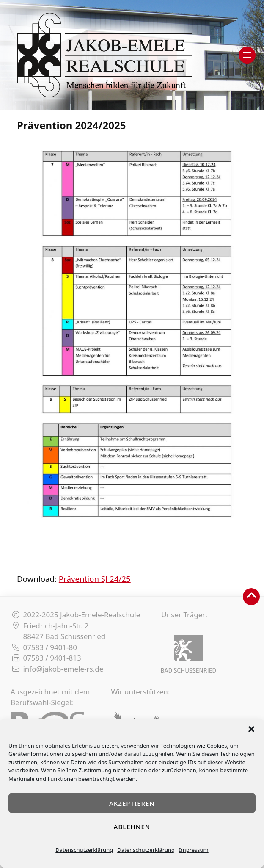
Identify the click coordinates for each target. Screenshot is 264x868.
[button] (251, 729)
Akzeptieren (132, 803)
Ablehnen (132, 827)
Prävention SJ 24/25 (95, 579)
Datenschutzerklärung (84, 850)
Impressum (194, 850)
